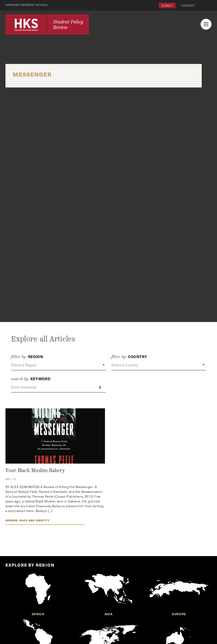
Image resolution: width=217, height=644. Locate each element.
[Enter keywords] (58, 387)
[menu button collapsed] (206, 24)
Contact (188, 5)
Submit (167, 5)
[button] (58, 365)
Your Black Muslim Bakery (35, 470)
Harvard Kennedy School (27, 5)
